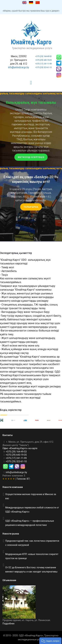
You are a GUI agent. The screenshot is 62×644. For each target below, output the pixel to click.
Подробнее (8, 624)
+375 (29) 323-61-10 (43, 67)
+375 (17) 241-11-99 (43, 64)
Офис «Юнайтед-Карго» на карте (20, 448)
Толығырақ (31, 207)
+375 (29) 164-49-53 (43, 56)
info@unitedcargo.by (19, 67)
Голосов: (23, 479)
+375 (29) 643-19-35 (43, 60)
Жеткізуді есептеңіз (31, 157)
